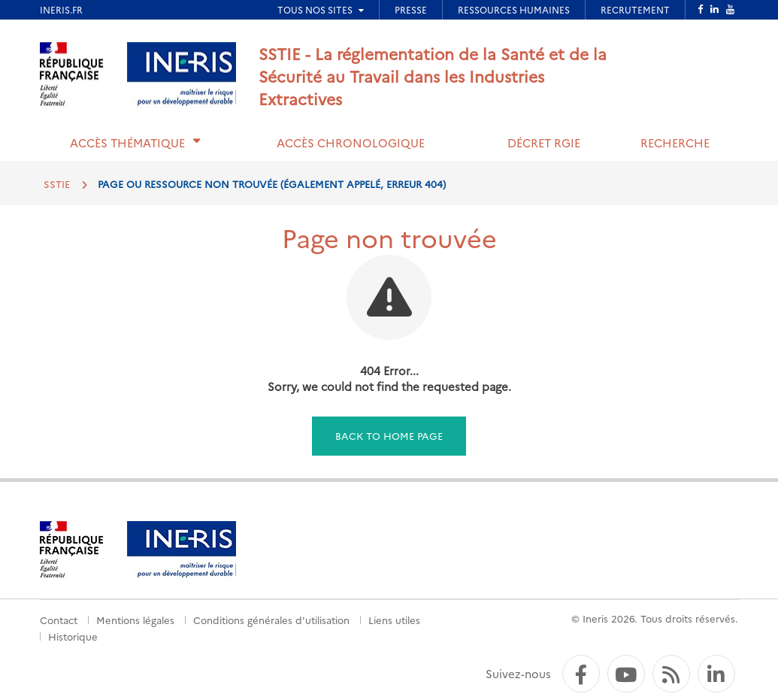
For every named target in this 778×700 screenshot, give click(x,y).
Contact (59, 620)
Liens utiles (394, 620)
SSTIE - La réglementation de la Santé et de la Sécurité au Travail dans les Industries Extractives (433, 76)
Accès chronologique (351, 142)
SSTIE (57, 183)
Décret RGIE (544, 142)
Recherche (675, 142)
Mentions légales (135, 620)
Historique (73, 636)
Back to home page (389, 435)
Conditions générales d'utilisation (271, 620)
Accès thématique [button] (127, 142)
